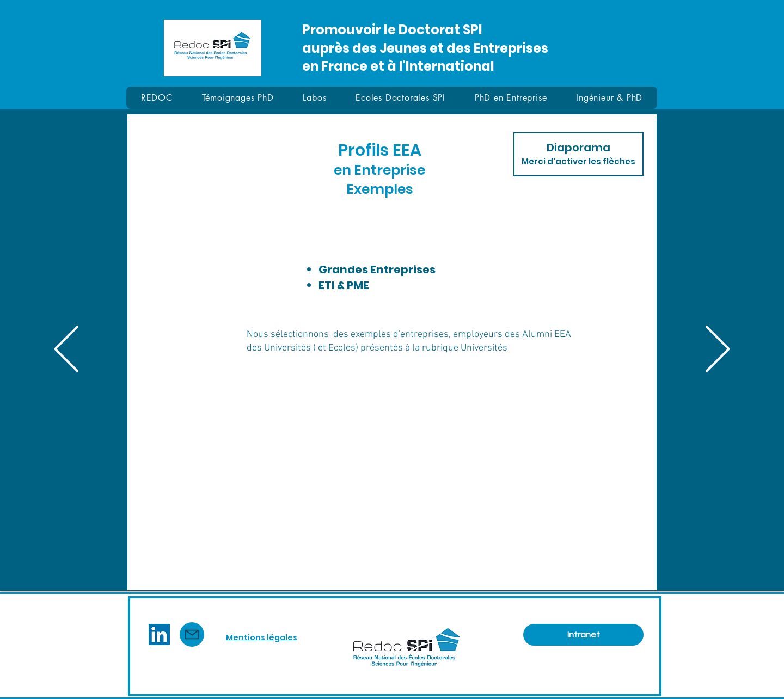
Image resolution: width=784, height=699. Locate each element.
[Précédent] (66, 350)
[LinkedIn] (159, 634)
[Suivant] (718, 350)
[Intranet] (583, 635)
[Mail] (192, 634)
